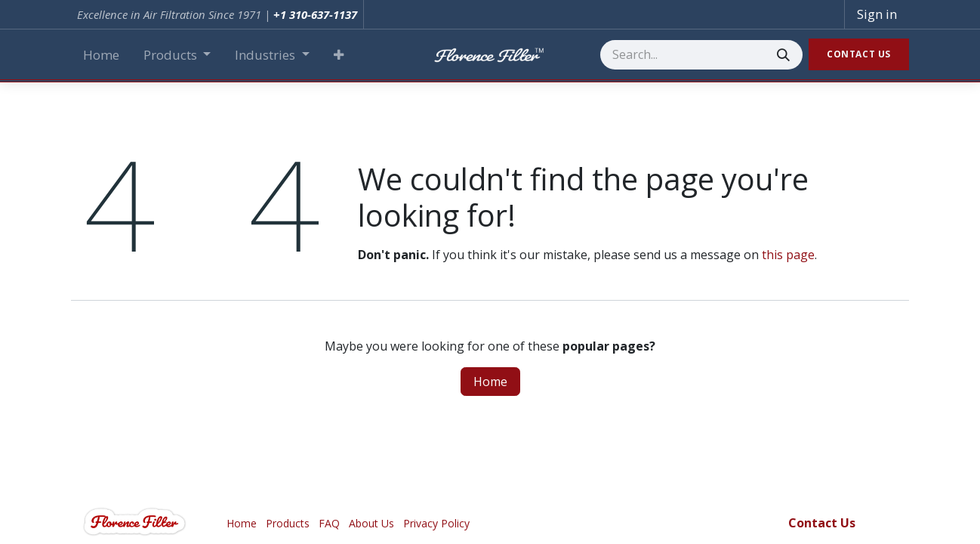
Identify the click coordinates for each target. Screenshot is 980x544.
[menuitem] (101, 55)
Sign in (877, 14)
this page (788, 255)
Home (490, 382)
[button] (339, 55)
